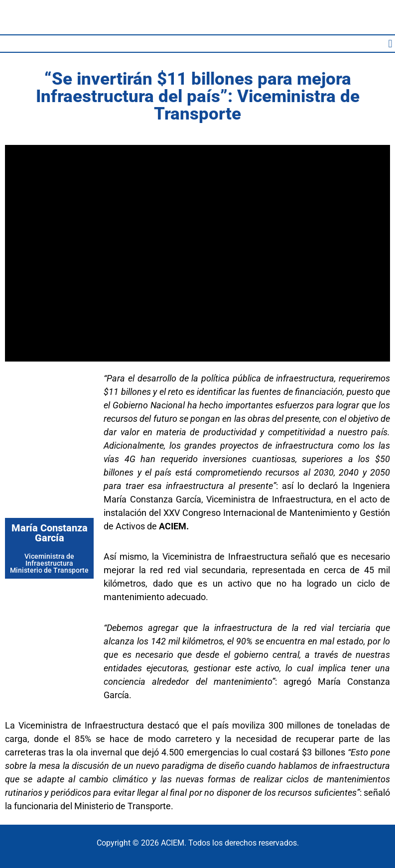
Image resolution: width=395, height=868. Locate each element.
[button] (390, 44)
